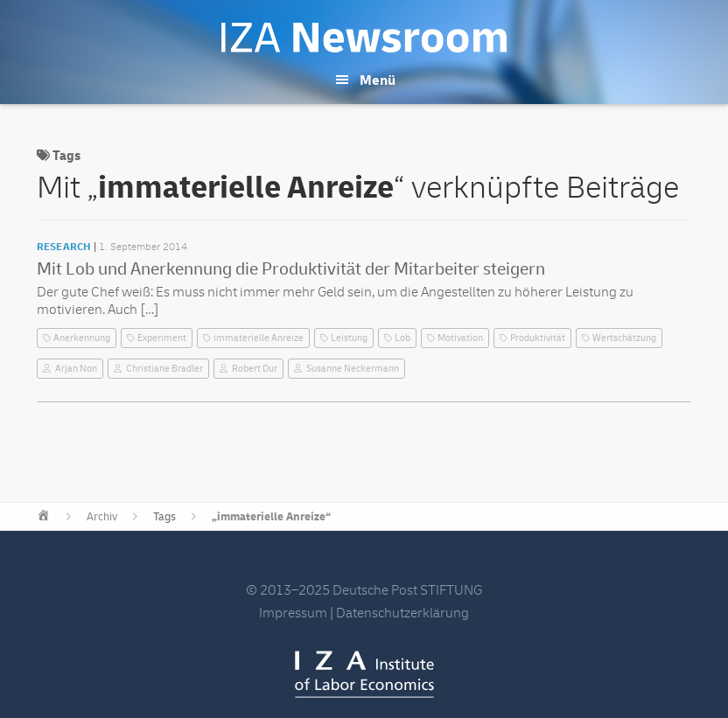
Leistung (349, 338)
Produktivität (538, 338)
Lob (402, 338)
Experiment (162, 338)
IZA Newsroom (364, 38)
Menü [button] (378, 80)
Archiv (102, 517)
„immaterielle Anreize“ (271, 517)
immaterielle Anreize (259, 338)
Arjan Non (76, 369)
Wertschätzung (624, 338)
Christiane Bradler (164, 369)
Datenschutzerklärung (402, 613)
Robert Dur (255, 369)
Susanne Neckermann (353, 369)
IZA (364, 674)
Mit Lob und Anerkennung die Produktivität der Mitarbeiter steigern (291, 269)
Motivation (460, 338)
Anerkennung (82, 338)
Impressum (293, 613)
